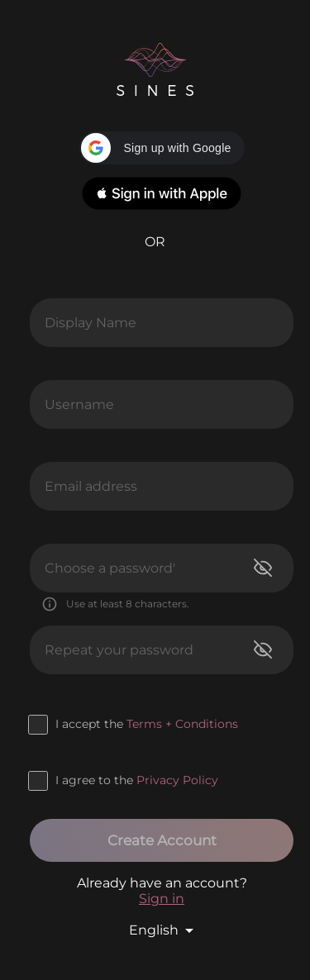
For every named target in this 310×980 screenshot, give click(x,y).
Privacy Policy (177, 780)
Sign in (162, 899)
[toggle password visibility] (263, 568)
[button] (162, 148)
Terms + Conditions (182, 724)
